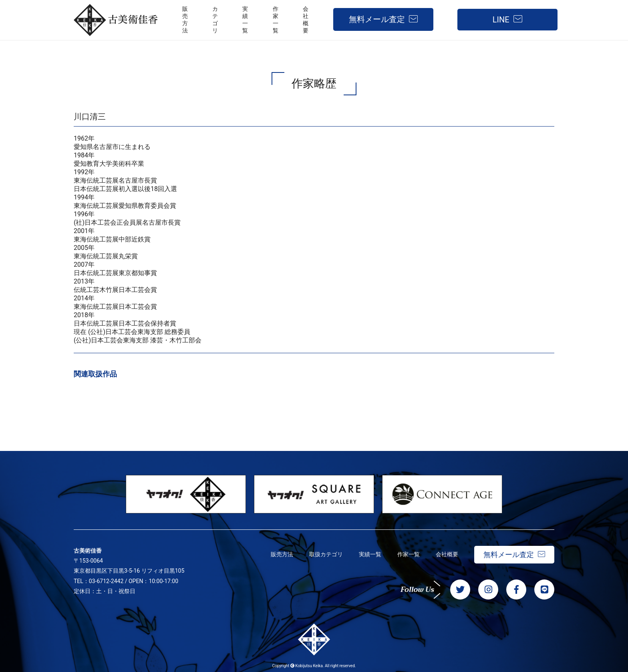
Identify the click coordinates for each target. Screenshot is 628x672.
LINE (501, 20)
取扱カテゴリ (326, 554)
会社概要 (447, 554)
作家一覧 (409, 554)
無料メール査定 (377, 19)
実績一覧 (370, 554)
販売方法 (282, 554)
